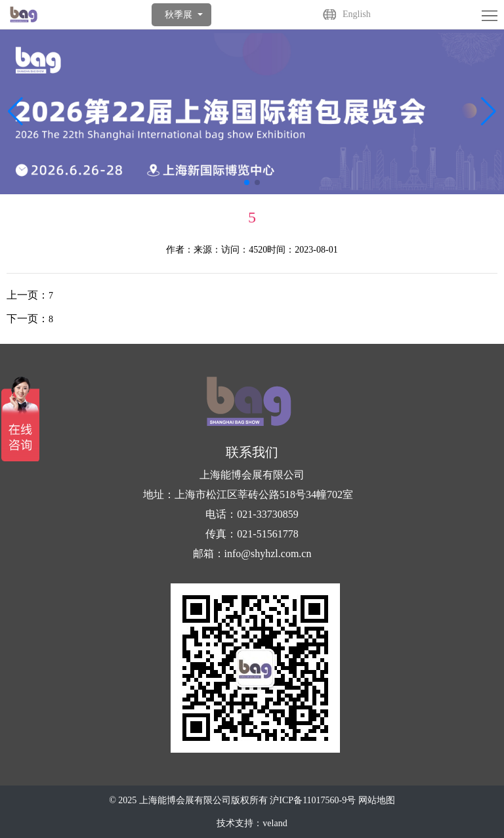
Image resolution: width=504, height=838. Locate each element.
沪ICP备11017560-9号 (313, 800)
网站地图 (377, 800)
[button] (489, 112)
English (357, 14)
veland (275, 823)
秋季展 (178, 15)
